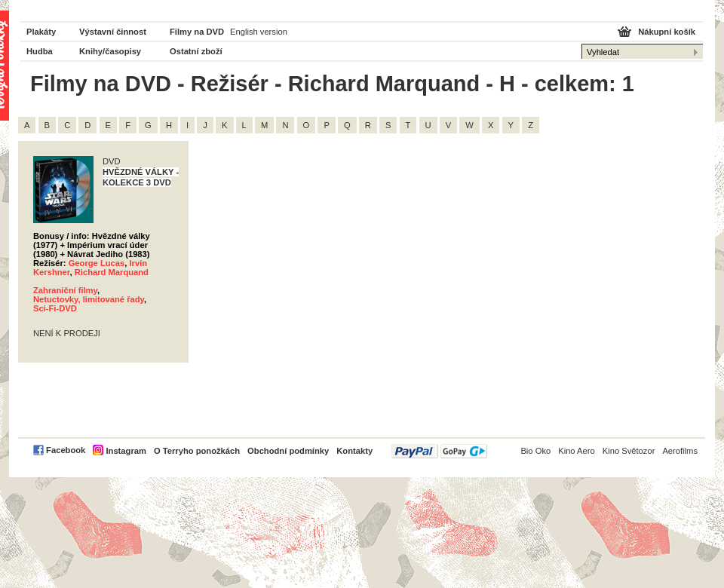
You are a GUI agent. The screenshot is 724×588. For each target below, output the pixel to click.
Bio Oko (535, 451)
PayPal (439, 451)
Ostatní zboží (196, 51)
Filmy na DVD (197, 32)
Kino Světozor (629, 451)
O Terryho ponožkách (197, 451)
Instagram (126, 451)
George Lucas (97, 263)
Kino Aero (577, 451)
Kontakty (354, 451)
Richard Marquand (112, 272)
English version (259, 32)
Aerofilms (680, 451)
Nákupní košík (667, 32)
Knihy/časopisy (110, 51)
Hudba (40, 51)
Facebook (66, 450)
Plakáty (41, 32)
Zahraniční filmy (65, 290)
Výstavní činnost (113, 32)
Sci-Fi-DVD (55, 308)
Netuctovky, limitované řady (89, 299)
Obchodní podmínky (288, 451)
